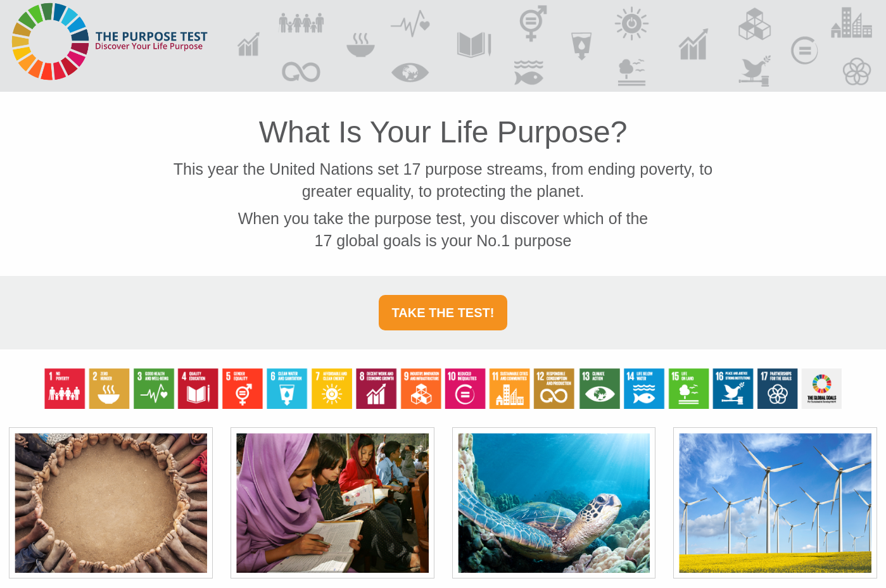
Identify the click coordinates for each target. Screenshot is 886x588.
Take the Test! (443, 313)
